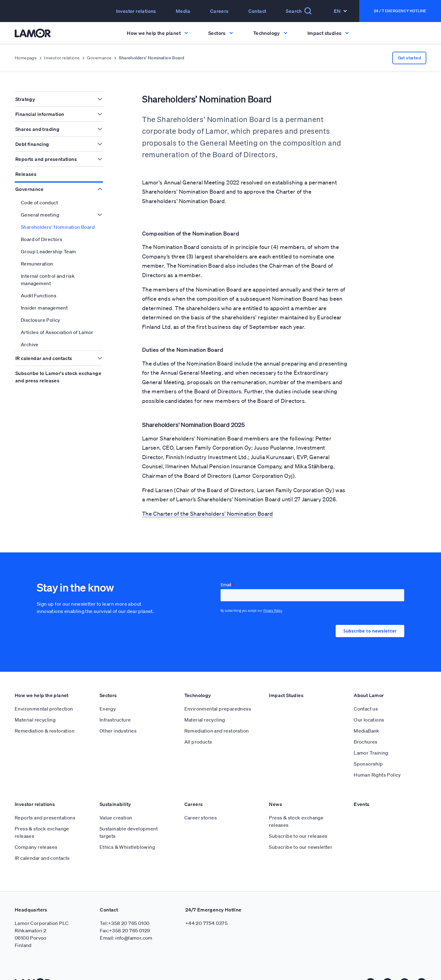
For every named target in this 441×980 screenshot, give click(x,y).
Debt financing (32, 144)
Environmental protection (44, 709)
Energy (108, 709)
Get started (409, 58)
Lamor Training (371, 753)
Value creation (116, 818)
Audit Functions (39, 295)
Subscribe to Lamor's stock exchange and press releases (58, 377)
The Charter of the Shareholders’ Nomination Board (208, 514)
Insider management (44, 308)
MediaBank (367, 731)
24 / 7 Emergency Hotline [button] (400, 11)
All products (198, 742)
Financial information (40, 114)
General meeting (40, 215)
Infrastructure (115, 720)
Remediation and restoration (217, 731)
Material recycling (35, 720)
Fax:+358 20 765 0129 (125, 930)
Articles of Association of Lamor (57, 332)
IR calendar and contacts (44, 358)
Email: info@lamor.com (126, 938)
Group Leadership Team (48, 251)
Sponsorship (368, 764)
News (275, 804)
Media (183, 11)
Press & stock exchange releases (42, 832)
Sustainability (115, 804)
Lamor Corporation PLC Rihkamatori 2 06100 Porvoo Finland (42, 934)
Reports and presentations (46, 159)
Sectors (108, 695)
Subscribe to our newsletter (301, 847)
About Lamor (369, 695)
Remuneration (37, 264)
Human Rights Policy (377, 775)
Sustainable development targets (129, 832)
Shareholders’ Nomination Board (58, 227)
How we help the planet (42, 695)
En (340, 11)
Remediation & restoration (45, 731)
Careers (219, 11)
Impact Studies (286, 695)
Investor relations (136, 11)
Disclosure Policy (41, 320)
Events (362, 804)
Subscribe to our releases (298, 836)
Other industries (118, 731)
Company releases (36, 847)
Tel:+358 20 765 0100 (125, 923)
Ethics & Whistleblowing (127, 847)
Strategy (25, 99)
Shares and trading (37, 129)
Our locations (369, 720)
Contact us (366, 709)
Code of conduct (39, 202)
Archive (30, 344)
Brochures (366, 742)
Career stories (201, 818)
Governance (99, 58)
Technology (198, 695)
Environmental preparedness (218, 709)
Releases (26, 174)
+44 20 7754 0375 (206, 923)
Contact (257, 11)
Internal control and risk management (48, 280)
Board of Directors (41, 239)
